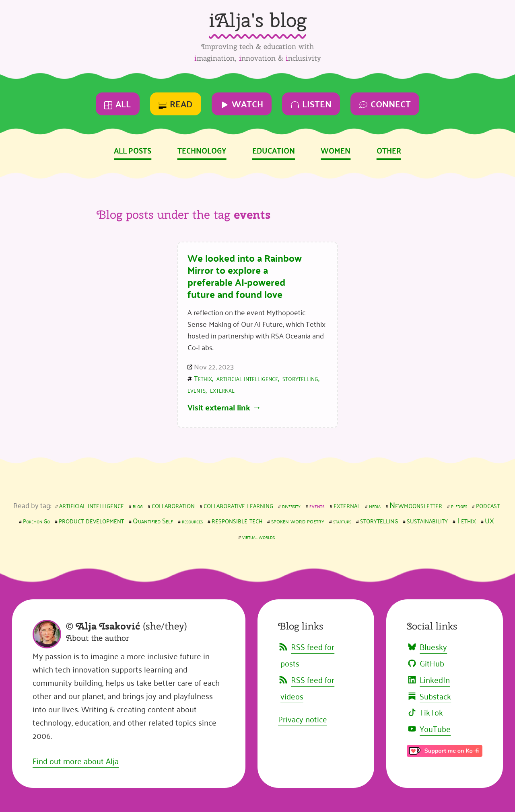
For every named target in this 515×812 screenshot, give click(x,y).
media (375, 505)
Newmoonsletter (416, 504)
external (222, 390)
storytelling (300, 378)
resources (192, 521)
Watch (242, 104)
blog (138, 505)
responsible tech (237, 520)
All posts (133, 150)
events (197, 390)
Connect (385, 104)
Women (336, 150)
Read (175, 104)
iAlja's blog (257, 20)
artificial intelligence (247, 378)
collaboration (173, 504)
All (117, 104)
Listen (311, 104)
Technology (202, 150)
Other (389, 150)
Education (274, 150)
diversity (291, 505)
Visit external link (219, 407)
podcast (488, 504)
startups (342, 521)
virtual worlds (259, 536)
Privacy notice (303, 719)
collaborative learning (238, 504)
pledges (459, 505)
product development (91, 520)
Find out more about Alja (76, 761)
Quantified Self (153, 520)
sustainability (427, 520)
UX (489, 520)
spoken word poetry (298, 520)
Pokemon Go (36, 521)
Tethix (203, 378)
